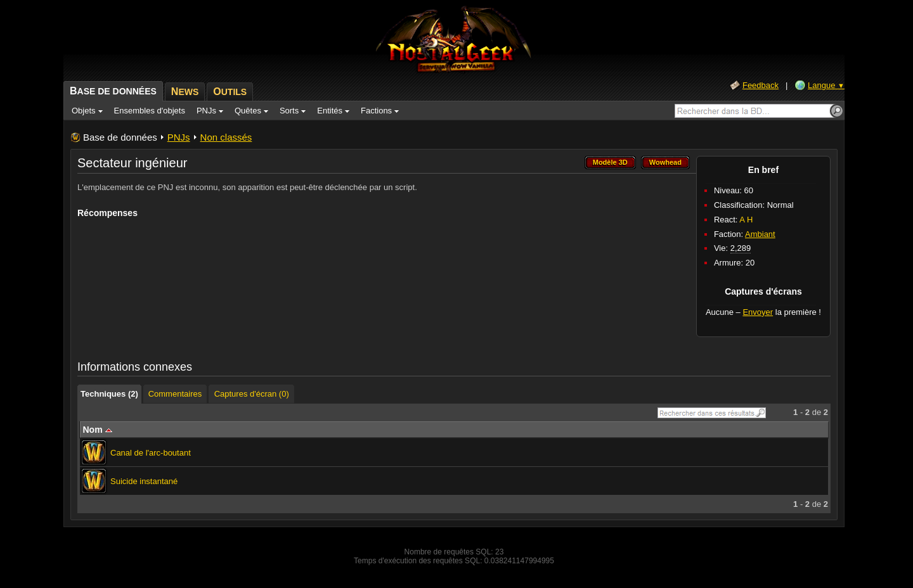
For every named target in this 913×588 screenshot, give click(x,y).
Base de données (120, 137)
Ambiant (760, 234)
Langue (826, 85)
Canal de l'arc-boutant (151, 453)
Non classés (226, 137)
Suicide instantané (144, 481)
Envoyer (758, 312)
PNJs (179, 137)
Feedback (761, 85)
